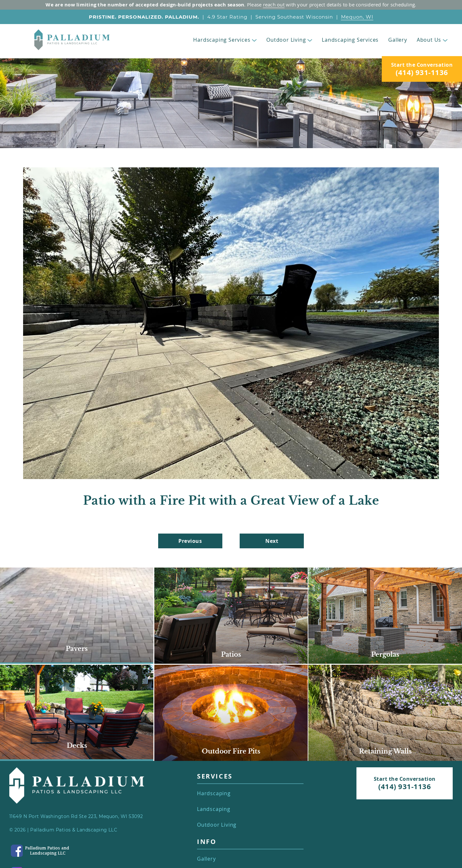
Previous (190, 541)
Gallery (398, 40)
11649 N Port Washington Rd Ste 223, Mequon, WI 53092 (76, 816)
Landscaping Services (350, 40)
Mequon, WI (357, 17)
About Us (432, 40)
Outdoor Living (289, 40)
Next (272, 541)
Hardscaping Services (225, 40)
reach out (274, 4)
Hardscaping (214, 793)
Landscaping (214, 809)
